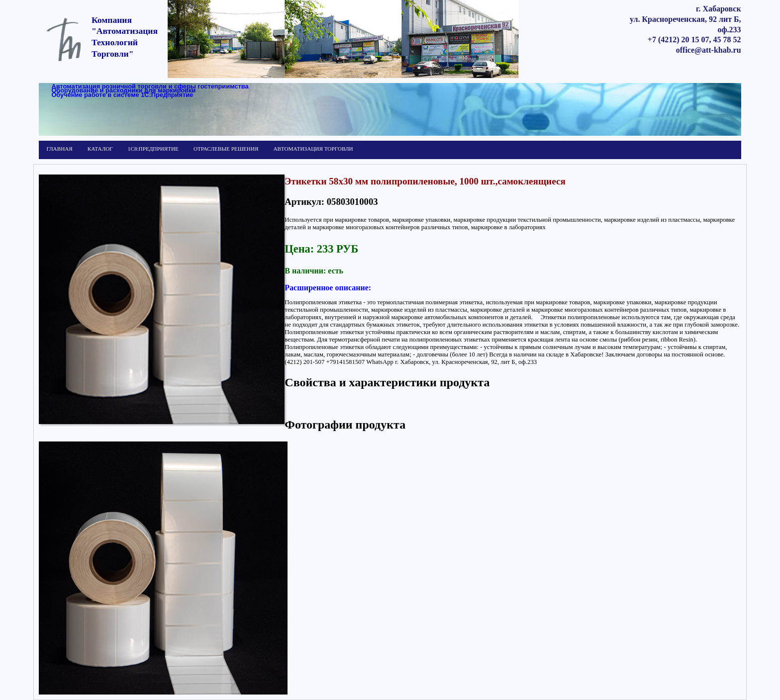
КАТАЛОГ (100, 149)
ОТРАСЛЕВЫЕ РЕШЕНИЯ (226, 149)
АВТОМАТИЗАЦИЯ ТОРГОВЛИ (313, 149)
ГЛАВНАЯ (59, 149)
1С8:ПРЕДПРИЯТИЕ (153, 149)
